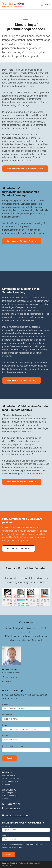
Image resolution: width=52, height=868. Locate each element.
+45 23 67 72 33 (13, 804)
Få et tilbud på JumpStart (19, 549)
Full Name (7, 715)
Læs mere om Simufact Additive (22, 482)
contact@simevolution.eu (17, 815)
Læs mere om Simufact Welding (22, 380)
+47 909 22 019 (13, 808)
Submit (10, 758)
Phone (5, 725)
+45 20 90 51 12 (13, 677)
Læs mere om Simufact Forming (22, 241)
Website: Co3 (7, 866)
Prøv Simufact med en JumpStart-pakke (25, 169)
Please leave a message (13, 746)
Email (5, 736)
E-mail (9, 682)
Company (7, 704)
